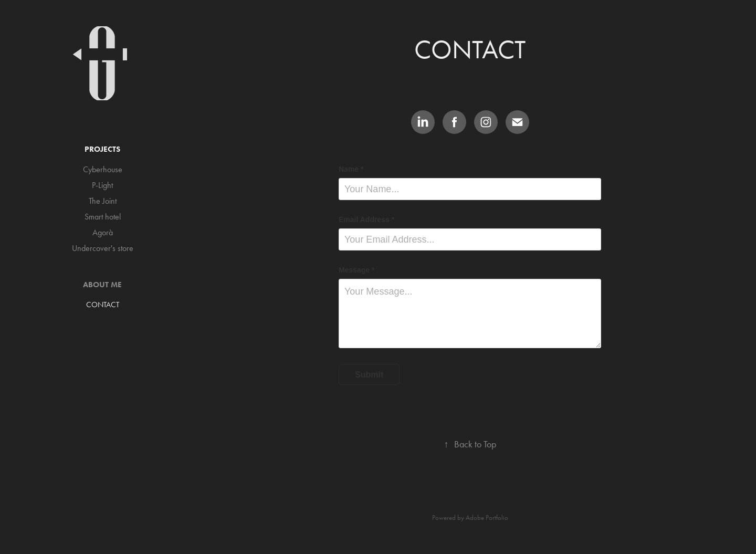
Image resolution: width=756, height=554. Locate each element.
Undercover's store (103, 248)
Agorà (103, 232)
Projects (102, 149)
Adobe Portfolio (487, 518)
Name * (351, 169)
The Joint (103, 201)
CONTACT (103, 305)
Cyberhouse (103, 169)
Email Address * (366, 219)
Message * (356, 270)
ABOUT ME (102, 285)
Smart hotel (103, 217)
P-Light (102, 185)
